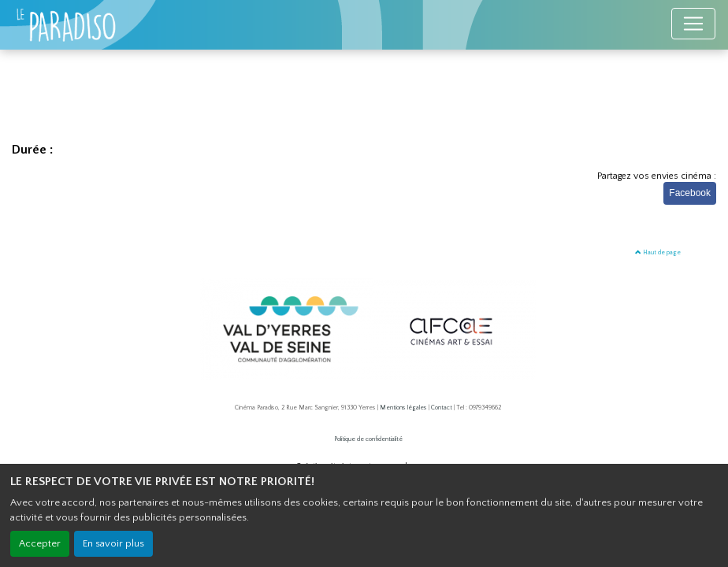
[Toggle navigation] (693, 24)
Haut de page (658, 252)
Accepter (40, 543)
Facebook (690, 193)
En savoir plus (113, 543)
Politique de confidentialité (368, 439)
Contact (442, 408)
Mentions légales (403, 408)
